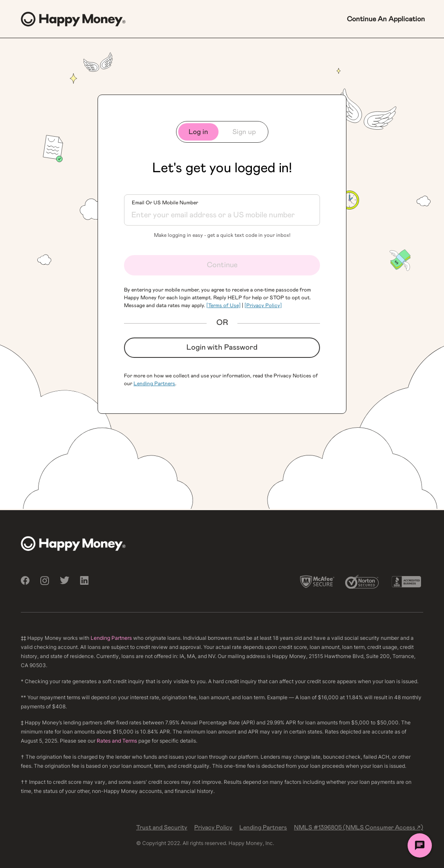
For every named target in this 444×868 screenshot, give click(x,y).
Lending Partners (154, 383)
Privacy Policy (213, 828)
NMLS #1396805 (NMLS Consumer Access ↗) (359, 828)
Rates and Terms (117, 741)
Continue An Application (386, 19)
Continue (222, 265)
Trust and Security (162, 828)
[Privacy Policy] (263, 305)
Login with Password (222, 347)
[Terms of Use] (224, 305)
